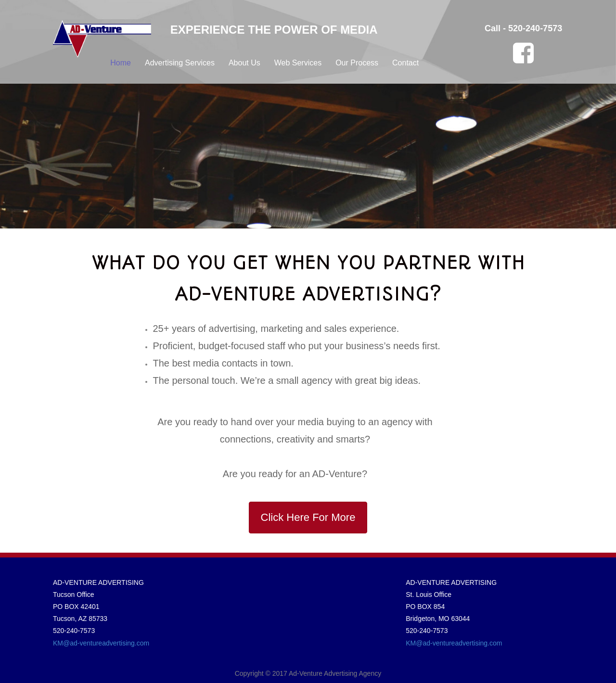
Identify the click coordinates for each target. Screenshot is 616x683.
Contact (405, 63)
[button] (308, 518)
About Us (244, 63)
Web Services (298, 63)
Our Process (357, 63)
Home (121, 63)
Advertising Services (180, 63)
